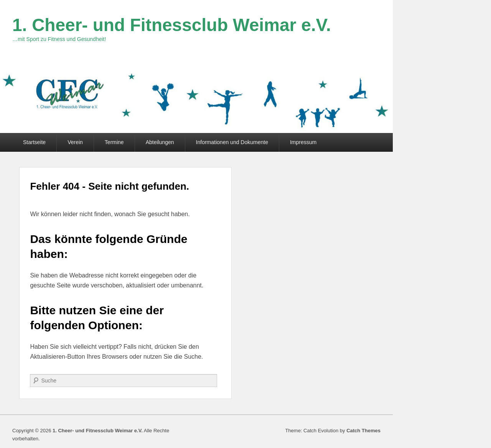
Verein (75, 142)
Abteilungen (160, 142)
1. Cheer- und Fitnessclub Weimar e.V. (172, 25)
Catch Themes (363, 431)
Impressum (303, 142)
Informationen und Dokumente (232, 142)
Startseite (34, 142)
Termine (114, 142)
